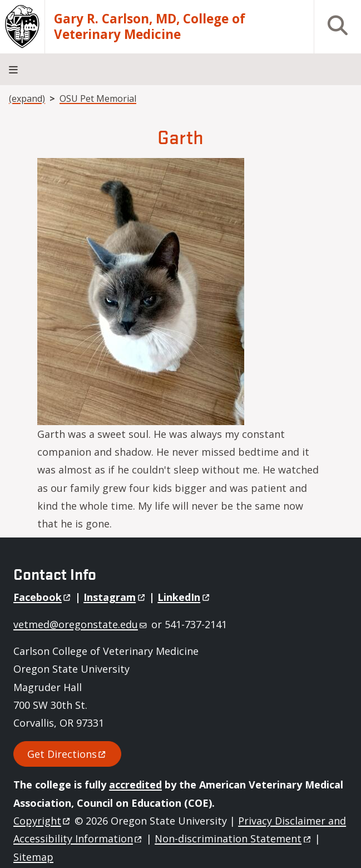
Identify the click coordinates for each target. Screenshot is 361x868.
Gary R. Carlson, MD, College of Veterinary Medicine (150, 27)
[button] (141, 290)
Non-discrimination (233, 839)
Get (67, 754)
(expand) (27, 98)
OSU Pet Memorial (98, 98)
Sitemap (33, 857)
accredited (135, 785)
